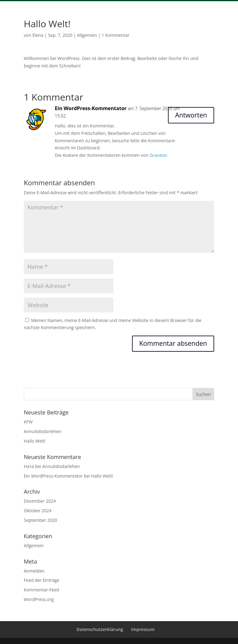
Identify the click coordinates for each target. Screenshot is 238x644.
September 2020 (41, 520)
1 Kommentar (116, 35)
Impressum (143, 629)
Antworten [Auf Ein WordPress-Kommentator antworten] (191, 115)
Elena (38, 35)
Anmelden (34, 571)
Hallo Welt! (35, 441)
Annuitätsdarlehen (43, 431)
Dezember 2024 (40, 501)
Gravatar (158, 155)
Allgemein (87, 35)
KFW (28, 422)
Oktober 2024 (38, 511)
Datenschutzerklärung (100, 629)
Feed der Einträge (42, 580)
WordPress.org (39, 599)
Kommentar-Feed (42, 590)
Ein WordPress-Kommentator (91, 108)
